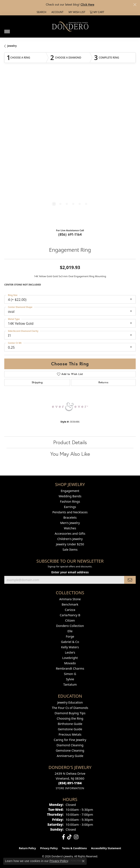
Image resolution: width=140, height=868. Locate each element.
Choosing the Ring (70, 718)
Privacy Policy (49, 848)
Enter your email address (70, 572)
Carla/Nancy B (70, 615)
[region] (70, 149)
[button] (41, 12)
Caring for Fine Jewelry (70, 740)
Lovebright (70, 658)
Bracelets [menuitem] (70, 517)
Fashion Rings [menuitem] (70, 501)
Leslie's (70, 652)
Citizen (70, 620)
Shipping (37, 382)
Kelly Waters (70, 647)
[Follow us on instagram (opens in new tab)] (76, 837)
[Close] (135, 5)
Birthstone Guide (70, 724)
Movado (70, 663)
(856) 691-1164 (70, 234)
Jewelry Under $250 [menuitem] (70, 544)
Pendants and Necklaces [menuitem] (70, 512)
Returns (103, 382)
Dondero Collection (70, 626)
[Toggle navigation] (7, 30)
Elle (70, 631)
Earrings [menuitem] (70, 507)
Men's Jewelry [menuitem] (70, 523)
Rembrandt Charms (70, 668)
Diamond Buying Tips (70, 713)
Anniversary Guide (70, 756)
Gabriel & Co (70, 642)
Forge (70, 636)
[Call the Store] (70, 783)
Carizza (70, 610)
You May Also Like (70, 454)
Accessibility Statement (106, 848)
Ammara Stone (70, 599)
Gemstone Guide (70, 729)
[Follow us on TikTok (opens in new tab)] (69, 837)
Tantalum (70, 684)
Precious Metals (70, 734)
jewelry (12, 46)
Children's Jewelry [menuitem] (70, 539)
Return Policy (27, 848)
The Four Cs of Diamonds (70, 708)
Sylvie (70, 679)
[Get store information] (70, 788)
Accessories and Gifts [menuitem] (70, 534)
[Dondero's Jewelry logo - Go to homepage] (70, 26)
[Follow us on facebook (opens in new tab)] (63, 837)
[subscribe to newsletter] (130, 580)
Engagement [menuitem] (70, 491)
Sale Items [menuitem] (70, 550)
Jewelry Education (70, 702)
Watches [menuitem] (70, 528)
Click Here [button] (87, 4)
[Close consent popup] (83, 861)
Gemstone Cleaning (70, 750)
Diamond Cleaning (70, 745)
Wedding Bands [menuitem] (70, 496)
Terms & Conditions (74, 848)
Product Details (70, 442)
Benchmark (70, 604)
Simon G (70, 674)
